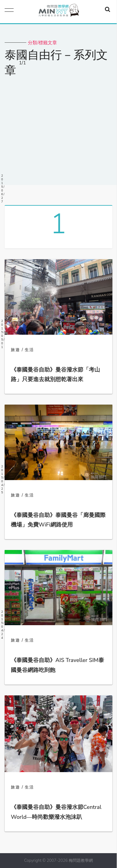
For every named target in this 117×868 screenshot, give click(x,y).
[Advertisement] (58, 127)
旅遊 (15, 350)
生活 (29, 350)
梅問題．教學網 (58, 12)
